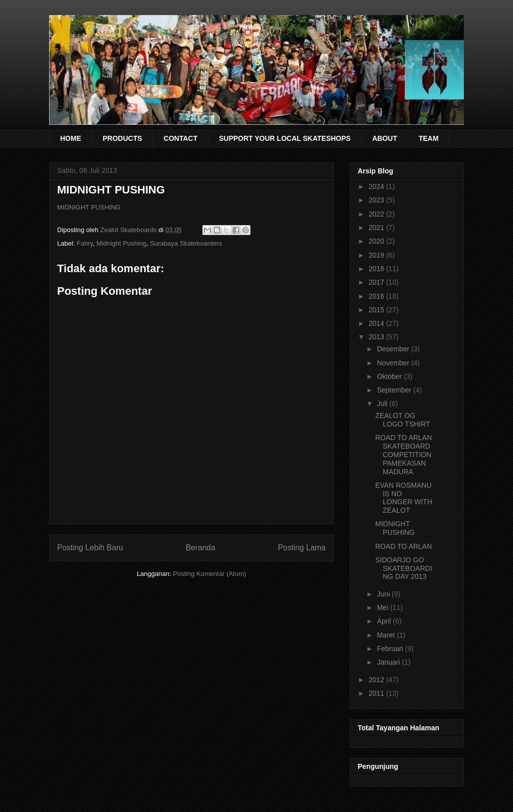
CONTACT (181, 138)
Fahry (85, 243)
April (385, 621)
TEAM (429, 138)
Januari (389, 662)
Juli (383, 403)
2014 (377, 323)
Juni (384, 594)
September (395, 390)
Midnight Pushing (122, 243)
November (394, 363)
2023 (377, 200)
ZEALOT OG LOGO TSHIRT (403, 420)
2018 (377, 269)
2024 (377, 186)
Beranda (201, 548)
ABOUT (385, 138)
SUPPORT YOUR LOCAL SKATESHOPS (285, 138)
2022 (377, 214)
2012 (377, 680)
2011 (377, 693)
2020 (377, 241)
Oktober (390, 376)
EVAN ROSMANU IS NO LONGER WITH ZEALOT (404, 498)
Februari (391, 649)
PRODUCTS (122, 138)
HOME (71, 138)
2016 (377, 296)
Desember (394, 349)
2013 (377, 337)
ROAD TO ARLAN (404, 546)
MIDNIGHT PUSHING (89, 207)
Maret (387, 635)
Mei (383, 607)
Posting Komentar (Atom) (209, 574)
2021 (377, 228)
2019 (377, 255)
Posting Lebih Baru (90, 548)
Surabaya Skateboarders (186, 243)
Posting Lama (302, 548)
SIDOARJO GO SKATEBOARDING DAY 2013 (404, 568)
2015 (377, 310)
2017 (377, 282)
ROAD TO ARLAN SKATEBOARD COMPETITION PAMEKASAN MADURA (404, 454)
